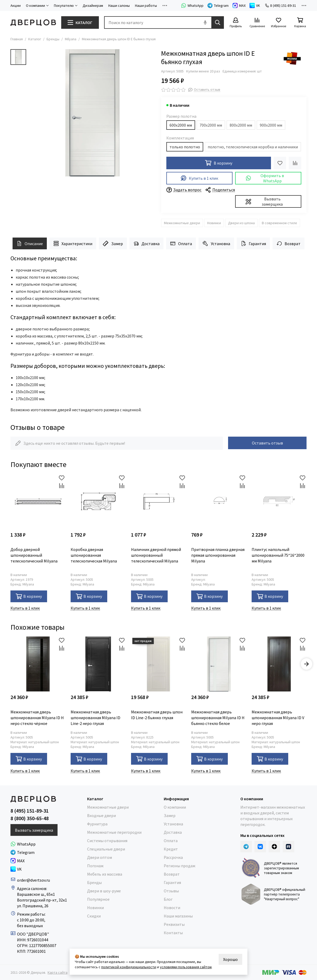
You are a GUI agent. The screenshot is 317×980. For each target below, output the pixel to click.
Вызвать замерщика (264, 201)
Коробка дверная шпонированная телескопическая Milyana (94, 555)
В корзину (29, 596)
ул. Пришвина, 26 (33, 906)
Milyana (71, 39)
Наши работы (146, 5)
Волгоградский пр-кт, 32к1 (42, 900)
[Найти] (218, 22)
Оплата (181, 243)
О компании (175, 807)
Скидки (94, 916)
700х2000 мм (211, 125)
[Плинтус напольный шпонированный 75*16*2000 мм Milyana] (279, 501)
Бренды (53, 39)
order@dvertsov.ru (33, 880)
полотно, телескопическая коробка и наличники (253, 147)
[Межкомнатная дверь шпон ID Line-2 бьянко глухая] (158, 664)
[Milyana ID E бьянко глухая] (92, 113)
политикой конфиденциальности (129, 967)
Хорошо (230, 959)
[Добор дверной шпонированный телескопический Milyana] (38, 501)
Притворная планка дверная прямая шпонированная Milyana (218, 555)
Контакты (173, 933)
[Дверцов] (33, 23)
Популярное (98, 899)
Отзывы (171, 891)
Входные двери (101, 815)
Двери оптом (100, 857)
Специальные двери (106, 849)
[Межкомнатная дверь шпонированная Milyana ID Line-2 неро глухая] (98, 664)
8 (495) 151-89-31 (281, 5)
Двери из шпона (241, 223)
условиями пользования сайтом (186, 967)
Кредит (171, 849)
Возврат (288, 243)
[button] (307, 664)
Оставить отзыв (267, 443)
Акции (16, 5)
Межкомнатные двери (182, 223)
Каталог (35, 39)
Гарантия (253, 243)
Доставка (146, 243)
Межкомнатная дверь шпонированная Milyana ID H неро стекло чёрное (37, 718)
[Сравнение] (257, 23)
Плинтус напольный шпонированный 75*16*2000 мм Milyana (278, 555)
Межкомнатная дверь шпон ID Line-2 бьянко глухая (157, 715)
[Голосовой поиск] (205, 22)
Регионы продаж (180, 866)
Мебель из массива (105, 874)
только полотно (185, 147)
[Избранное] (279, 23)
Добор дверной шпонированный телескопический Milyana (34, 555)
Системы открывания (107, 841)
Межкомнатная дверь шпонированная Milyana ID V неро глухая (278, 718)
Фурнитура (97, 824)
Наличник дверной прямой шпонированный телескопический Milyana (156, 555)
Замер (113, 243)
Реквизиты (174, 924)
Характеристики (73, 243)
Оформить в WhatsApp (265, 178)
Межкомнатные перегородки (114, 832)
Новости (172, 908)
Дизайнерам (93, 5)
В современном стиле (279, 223)
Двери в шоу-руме (104, 891)
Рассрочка (173, 857)
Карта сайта (58, 972)
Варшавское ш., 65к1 (36, 894)
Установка (216, 243)
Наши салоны (119, 5)
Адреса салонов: (32, 888)
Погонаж (95, 866)
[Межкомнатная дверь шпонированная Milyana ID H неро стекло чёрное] (38, 664)
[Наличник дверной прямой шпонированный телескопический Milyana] (158, 501)
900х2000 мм (271, 125)
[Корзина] (300, 23)
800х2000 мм (241, 125)
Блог (168, 899)
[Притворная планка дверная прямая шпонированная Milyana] (219, 501)
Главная (17, 39)
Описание (30, 243)
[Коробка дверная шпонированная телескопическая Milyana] (98, 501)
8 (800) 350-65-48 (30, 818)
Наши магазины (178, 916)
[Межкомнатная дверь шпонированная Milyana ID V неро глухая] (279, 664)
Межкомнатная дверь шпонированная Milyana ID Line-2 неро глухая (95, 718)
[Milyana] (292, 58)
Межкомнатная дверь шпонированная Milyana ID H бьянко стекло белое (218, 718)
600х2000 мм (181, 125)
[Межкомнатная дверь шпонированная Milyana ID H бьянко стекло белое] (219, 664)
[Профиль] (236, 23)
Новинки (214, 223)
